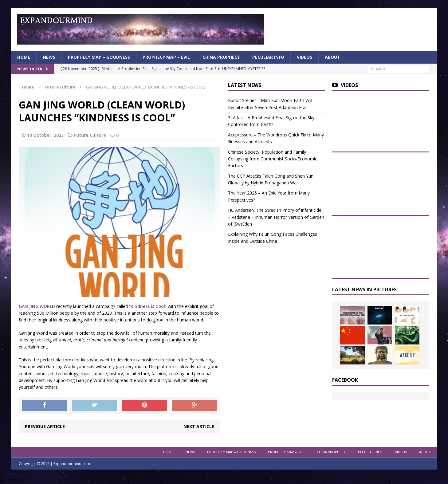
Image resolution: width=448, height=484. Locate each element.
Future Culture (90, 135)
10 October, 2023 (45, 135)
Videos (305, 57)
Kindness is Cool (148, 306)
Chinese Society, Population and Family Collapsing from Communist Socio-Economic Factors (273, 159)
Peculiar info (268, 57)
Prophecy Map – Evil (166, 57)
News (49, 57)
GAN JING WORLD (37, 306)
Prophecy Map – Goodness (99, 57)
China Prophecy (221, 57)
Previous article (45, 426)
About (332, 57)
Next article (199, 426)
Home (24, 57)
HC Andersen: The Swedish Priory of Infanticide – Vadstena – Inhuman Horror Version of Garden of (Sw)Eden (276, 217)
